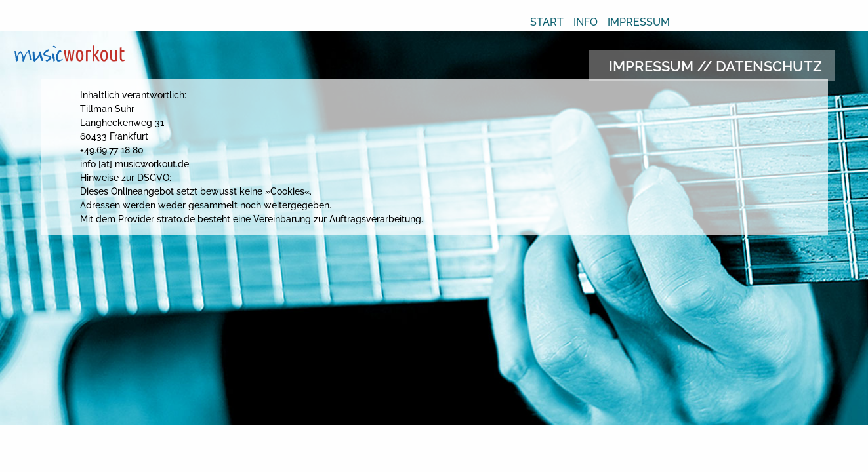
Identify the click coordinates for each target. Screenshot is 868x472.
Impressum (639, 22)
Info (586, 22)
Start (547, 22)
